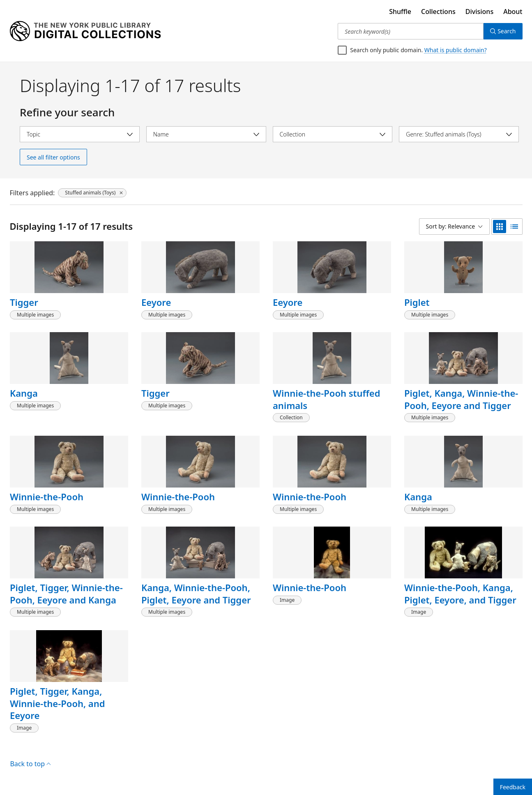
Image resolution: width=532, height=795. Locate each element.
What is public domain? (456, 50)
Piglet (417, 302)
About (513, 12)
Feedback (513, 787)
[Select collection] (333, 134)
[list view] (514, 226)
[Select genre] (459, 134)
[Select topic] (80, 134)
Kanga (24, 393)
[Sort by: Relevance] (454, 226)
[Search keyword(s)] (411, 31)
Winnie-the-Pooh (47, 497)
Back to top (30, 764)
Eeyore (156, 302)
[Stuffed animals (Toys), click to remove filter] (92, 193)
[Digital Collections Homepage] (85, 31)
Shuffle (400, 12)
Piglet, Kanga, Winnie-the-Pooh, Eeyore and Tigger (461, 399)
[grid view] (500, 226)
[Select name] (206, 134)
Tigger (24, 302)
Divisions (479, 12)
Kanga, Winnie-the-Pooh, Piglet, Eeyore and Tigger (196, 594)
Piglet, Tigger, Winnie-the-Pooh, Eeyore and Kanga (66, 594)
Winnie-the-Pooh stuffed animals (326, 399)
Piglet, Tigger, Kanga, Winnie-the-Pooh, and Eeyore (58, 703)
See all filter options (53, 157)
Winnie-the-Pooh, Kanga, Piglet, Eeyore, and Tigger (460, 594)
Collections (438, 12)
